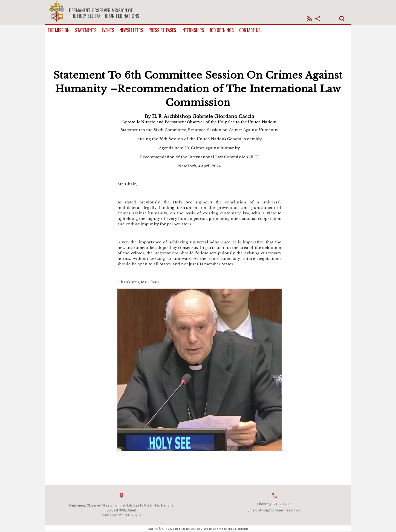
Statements (86, 30)
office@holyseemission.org (280, 510)
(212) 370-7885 (281, 504)
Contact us (250, 30)
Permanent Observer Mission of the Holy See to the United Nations (104, 13)
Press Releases (162, 30)
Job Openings (222, 30)
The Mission (59, 30)
